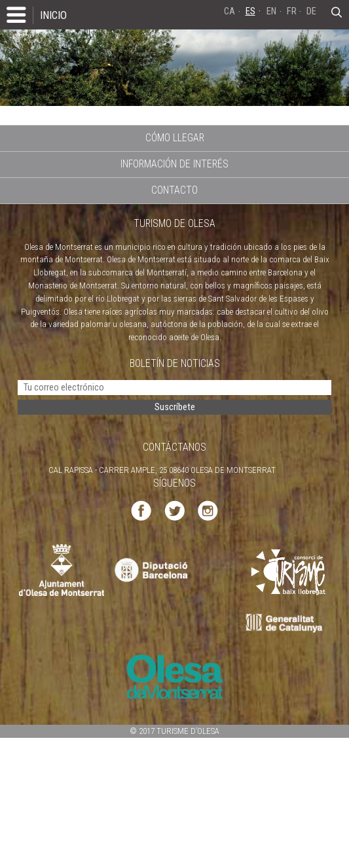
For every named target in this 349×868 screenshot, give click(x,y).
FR (292, 11)
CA (230, 11)
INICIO (53, 15)
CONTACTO (174, 190)
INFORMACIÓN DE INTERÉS (174, 164)
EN (271, 11)
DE (311, 11)
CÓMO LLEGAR (175, 138)
